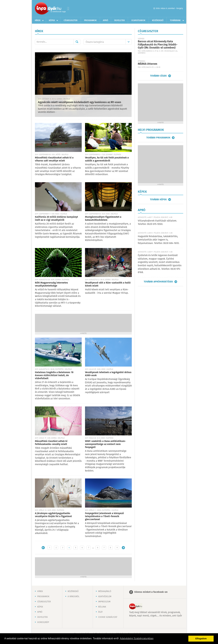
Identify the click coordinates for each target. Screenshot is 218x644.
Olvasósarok (138, 20)
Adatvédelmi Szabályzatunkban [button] (137, 638)
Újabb (43, 548)
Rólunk (102, 607)
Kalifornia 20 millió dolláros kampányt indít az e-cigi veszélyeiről (56, 219)
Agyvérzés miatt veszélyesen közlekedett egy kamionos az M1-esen (79, 102)
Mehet (77, 42)
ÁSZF (100, 612)
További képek (158, 200)
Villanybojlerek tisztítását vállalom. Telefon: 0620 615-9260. (157, 222)
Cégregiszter (71, 20)
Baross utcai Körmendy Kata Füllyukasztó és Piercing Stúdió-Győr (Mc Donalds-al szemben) (158, 45)
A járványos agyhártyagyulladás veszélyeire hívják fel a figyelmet (53, 515)
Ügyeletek (120, 20)
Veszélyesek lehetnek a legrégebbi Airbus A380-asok (108, 374)
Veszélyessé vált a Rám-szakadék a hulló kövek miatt (108, 284)
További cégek (158, 76)
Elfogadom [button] (201, 639)
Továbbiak (175, 20)
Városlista (68, 9)
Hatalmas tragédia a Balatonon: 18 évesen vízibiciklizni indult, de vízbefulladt (54, 375)
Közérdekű (158, 20)
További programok (158, 138)
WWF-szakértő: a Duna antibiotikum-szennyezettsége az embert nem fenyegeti (106, 444)
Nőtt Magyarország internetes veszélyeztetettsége (51, 284)
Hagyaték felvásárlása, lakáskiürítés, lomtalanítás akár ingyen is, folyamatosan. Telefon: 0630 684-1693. (159, 240)
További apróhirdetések (158, 282)
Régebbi (123, 548)
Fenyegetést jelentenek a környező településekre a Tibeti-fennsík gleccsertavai (104, 516)
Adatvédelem (105, 597)
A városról (74, 597)
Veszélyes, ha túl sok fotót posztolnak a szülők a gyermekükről (107, 159)
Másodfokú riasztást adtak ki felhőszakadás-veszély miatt (51, 443)
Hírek (38, 20)
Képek (52, 20)
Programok (90, 20)
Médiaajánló (105, 591)
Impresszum (104, 602)
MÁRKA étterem (148, 64)
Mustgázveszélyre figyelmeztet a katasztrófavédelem (103, 219)
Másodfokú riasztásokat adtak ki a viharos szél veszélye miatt (54, 159)
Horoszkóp (43, 622)
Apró (106, 20)
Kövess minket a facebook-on (151, 592)
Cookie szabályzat (108, 617)
